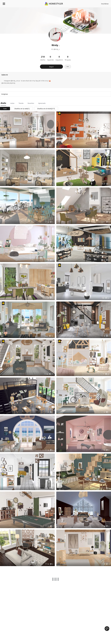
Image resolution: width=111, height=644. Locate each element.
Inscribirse (105, 4)
